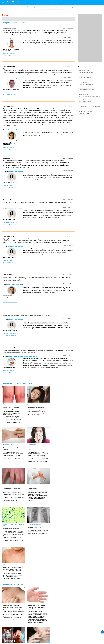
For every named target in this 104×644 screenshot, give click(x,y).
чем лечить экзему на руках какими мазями (90, 87)
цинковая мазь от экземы (86, 92)
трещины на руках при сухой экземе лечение (90, 97)
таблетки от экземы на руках (86, 102)
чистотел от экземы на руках (86, 77)
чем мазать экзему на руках (86, 85)
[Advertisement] (90, 38)
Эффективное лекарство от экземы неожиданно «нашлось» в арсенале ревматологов (60, 532)
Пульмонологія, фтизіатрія (33, 485)
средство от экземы (84, 114)
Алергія (28, 444)
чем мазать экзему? (84, 82)
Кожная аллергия (55, 448)
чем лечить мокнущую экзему (86, 89)
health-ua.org (15, 2)
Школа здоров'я (7, 444)
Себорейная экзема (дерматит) (35, 407)
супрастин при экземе (85, 106)
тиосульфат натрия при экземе (87, 99)
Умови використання (7, 640)
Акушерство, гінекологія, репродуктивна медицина (13, 485)
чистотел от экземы (84, 80)
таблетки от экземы (84, 104)
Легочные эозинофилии (34, 488)
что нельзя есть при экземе (86, 73)
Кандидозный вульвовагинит (11, 489)
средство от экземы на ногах (86, 111)
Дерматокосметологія (9, 404)
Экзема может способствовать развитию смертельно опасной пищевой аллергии (36, 532)
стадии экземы (96, 106)
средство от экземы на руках (86, 109)
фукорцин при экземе (84, 94)
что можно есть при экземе (86, 75)
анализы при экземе (84, 70)
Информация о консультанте (11, 53)
